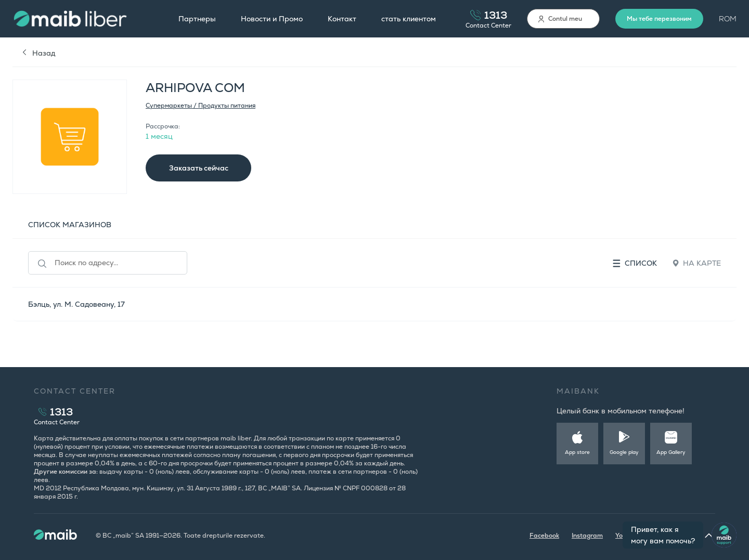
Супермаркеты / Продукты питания (201, 106)
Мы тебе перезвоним (659, 19)
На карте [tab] (697, 263)
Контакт (342, 19)
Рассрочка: (163, 126)
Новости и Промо (272, 19)
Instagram (587, 536)
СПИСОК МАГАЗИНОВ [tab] (70, 225)
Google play (624, 452)
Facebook (544, 536)
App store (577, 452)
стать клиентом (409, 19)
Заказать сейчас (199, 168)
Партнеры (197, 19)
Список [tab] (635, 263)
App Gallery (671, 452)
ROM (728, 19)
